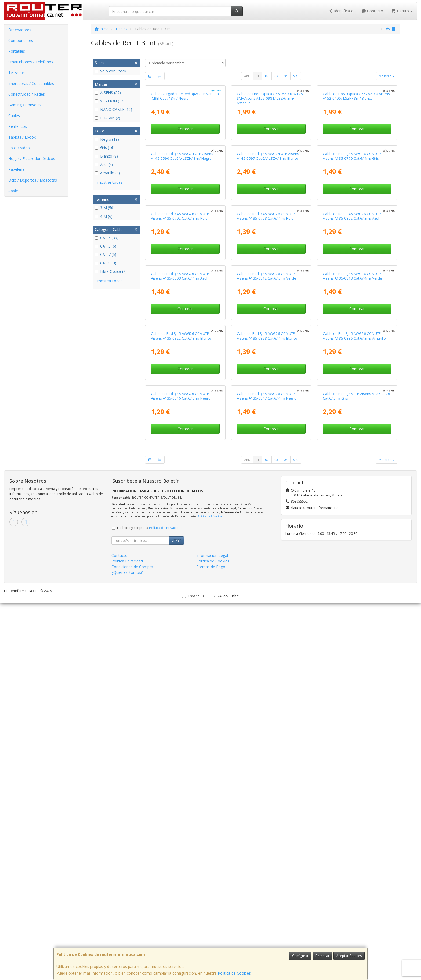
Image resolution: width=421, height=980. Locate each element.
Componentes (21, 40)
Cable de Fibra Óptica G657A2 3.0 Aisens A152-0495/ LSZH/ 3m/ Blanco (356, 159)
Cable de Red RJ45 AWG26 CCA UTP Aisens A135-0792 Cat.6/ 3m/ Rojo (180, 404)
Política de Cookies (234, 973)
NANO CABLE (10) (113, 109)
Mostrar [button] (387, 76)
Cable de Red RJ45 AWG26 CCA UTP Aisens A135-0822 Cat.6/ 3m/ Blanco (181, 650)
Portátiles (17, 51)
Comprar (185, 192)
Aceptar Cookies (349, 956)
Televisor (16, 73)
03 (276, 76)
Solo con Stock (110, 71)
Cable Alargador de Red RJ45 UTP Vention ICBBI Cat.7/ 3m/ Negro (185, 159)
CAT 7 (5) (106, 254)
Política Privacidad (127, 938)
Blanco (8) (106, 156)
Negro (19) (107, 139)
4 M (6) (104, 216)
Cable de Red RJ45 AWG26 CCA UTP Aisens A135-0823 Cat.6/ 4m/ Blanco (267, 650)
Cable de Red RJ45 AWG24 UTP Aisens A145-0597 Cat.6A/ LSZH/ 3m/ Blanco (268, 282)
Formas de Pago (211, 944)
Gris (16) (105, 148)
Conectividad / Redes (27, 94)
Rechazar (322, 956)
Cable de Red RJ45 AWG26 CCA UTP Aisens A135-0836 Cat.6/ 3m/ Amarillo (354, 650)
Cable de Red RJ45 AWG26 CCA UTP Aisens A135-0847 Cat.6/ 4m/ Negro (267, 773)
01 (257, 76)
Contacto (372, 11)
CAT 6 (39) (107, 238)
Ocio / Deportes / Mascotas (33, 180)
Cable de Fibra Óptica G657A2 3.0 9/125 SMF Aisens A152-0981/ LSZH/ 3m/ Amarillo (270, 161)
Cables (14, 116)
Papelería (16, 169)
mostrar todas (110, 182)
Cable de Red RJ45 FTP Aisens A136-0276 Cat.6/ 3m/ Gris (356, 773)
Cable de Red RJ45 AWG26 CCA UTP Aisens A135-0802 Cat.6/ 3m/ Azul (352, 404)
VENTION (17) (110, 101)
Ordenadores (20, 30)
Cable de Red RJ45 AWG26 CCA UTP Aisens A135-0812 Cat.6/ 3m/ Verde (266, 527)
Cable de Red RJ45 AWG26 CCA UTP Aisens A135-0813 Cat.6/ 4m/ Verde (352, 527)
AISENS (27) (108, 92)
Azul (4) (104, 164)
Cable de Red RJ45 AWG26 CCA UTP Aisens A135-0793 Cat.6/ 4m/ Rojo (266, 404)
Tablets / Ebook (22, 137)
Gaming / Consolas (25, 105)
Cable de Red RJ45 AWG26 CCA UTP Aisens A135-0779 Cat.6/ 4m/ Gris (352, 282)
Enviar (176, 917)
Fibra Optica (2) (111, 271)
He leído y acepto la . (150, 905)
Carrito (402, 11)
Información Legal (212, 932)
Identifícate (341, 11)
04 (286, 76)
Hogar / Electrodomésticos (32, 159)
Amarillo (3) (107, 173)
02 (267, 76)
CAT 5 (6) (106, 246)
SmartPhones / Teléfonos (31, 62)
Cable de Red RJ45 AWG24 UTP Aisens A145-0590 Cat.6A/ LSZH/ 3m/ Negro (182, 282)
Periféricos (18, 126)
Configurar (300, 956)
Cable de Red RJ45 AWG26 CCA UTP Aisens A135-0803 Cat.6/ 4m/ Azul (180, 527)
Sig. (296, 76)
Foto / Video (19, 148)
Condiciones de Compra (132, 944)
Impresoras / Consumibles (31, 83)
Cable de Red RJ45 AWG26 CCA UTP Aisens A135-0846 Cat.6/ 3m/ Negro (181, 773)
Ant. (247, 76)
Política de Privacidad (210, 893)
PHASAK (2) (108, 118)
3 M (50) (105, 208)
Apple (13, 191)
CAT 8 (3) (106, 263)
